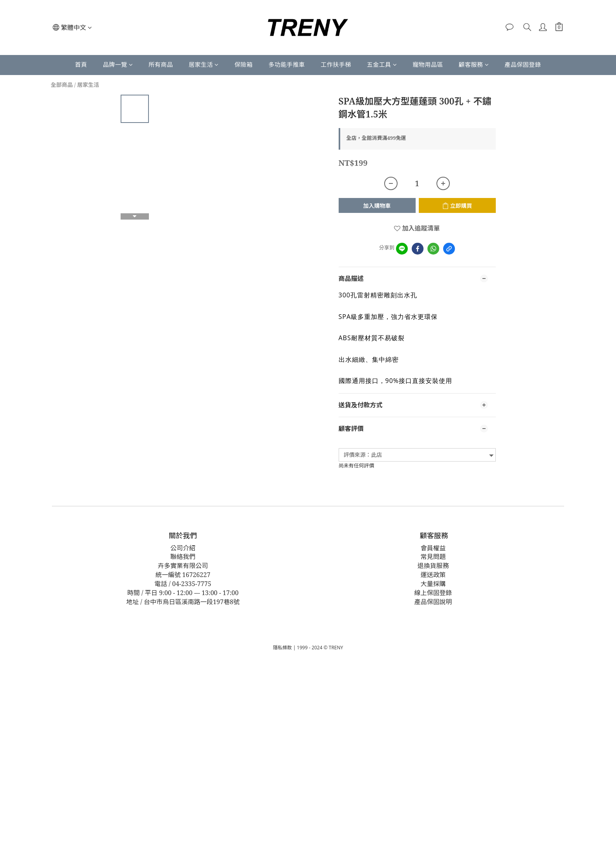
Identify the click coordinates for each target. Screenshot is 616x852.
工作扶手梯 (336, 64)
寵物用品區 (428, 64)
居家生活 (204, 64)
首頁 (81, 64)
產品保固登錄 (523, 64)
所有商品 (161, 64)
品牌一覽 (118, 64)
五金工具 (382, 64)
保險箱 (244, 64)
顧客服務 (474, 64)
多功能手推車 (287, 64)
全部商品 (62, 85)
